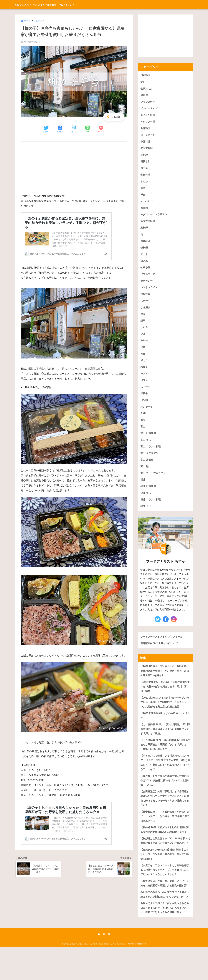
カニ (143, 190)
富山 (143, 433)
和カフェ (146, 366)
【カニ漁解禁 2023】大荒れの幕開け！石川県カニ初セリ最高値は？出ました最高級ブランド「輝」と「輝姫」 (166, 739)
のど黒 (144, 264)
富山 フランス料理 (151, 453)
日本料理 (146, 75)
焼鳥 (143, 325)
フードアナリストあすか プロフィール (163, 645)
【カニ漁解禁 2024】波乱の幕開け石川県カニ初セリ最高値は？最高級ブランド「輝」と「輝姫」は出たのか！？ (166, 755)
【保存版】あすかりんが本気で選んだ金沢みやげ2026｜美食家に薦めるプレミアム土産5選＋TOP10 (165, 792)
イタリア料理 (148, 123)
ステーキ (146, 305)
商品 (143, 427)
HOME (104, 967)
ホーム (28, 21)
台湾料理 (146, 129)
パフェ (144, 386)
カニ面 (144, 210)
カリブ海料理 (148, 224)
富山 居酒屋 (147, 467)
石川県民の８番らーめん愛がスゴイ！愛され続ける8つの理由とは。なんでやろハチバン (165, 925)
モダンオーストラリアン (155, 217)
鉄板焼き (146, 298)
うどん (144, 332)
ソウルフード (148, 278)
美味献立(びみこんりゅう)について (161, 652)
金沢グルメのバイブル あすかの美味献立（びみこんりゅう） (66, 5)
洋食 (143, 197)
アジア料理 (147, 150)
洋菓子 (144, 400)
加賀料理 (146, 244)
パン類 (144, 406)
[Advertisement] (74, 166)
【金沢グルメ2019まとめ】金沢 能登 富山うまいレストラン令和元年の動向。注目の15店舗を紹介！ (165, 877)
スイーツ (146, 393)
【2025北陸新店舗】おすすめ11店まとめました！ (165, 725)
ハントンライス (149, 291)
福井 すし (146, 501)
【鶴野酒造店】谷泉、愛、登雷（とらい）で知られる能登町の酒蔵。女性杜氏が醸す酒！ (165, 909)
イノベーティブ (149, 109)
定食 (143, 352)
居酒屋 (144, 96)
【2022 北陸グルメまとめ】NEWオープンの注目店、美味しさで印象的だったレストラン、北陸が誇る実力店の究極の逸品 (165, 712)
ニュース (39, 21)
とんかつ (146, 183)
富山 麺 (145, 474)
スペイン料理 (148, 116)
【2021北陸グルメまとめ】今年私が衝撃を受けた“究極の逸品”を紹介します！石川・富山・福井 (165, 696)
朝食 (143, 359)
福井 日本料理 (149, 494)
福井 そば (146, 514)
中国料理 (146, 143)
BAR (143, 420)
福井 (143, 487)
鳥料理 (144, 231)
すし (143, 82)
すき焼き (146, 312)
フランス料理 (148, 102)
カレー (144, 345)
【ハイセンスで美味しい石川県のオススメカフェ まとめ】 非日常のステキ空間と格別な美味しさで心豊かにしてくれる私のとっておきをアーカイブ (165, 773)
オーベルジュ (148, 204)
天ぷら (144, 258)
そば (143, 339)
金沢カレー (147, 285)
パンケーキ (147, 413)
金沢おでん (147, 89)
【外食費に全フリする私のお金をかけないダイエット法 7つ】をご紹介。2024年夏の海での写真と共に (165, 828)
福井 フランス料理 (151, 508)
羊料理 (144, 156)
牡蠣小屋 (146, 271)
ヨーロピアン (148, 136)
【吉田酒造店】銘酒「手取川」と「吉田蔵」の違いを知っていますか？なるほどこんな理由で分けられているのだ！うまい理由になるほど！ (165, 810)
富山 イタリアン (150, 460)
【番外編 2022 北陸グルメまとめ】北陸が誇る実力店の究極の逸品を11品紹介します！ (165, 844)
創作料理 (146, 177)
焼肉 (143, 318)
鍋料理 (144, 251)
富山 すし (146, 447)
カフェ (144, 379)
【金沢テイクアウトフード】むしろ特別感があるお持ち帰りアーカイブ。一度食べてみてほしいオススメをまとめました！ (165, 893)
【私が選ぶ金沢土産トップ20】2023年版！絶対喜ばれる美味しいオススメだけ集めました (165, 861)
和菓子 (144, 372)
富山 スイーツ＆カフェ (154, 480)
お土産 (144, 170)
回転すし (146, 163)
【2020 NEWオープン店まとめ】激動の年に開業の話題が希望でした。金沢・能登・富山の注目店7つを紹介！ (165, 680)
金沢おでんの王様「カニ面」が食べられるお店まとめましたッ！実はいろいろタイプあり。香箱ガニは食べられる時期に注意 (165, 941)
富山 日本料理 (149, 440)
